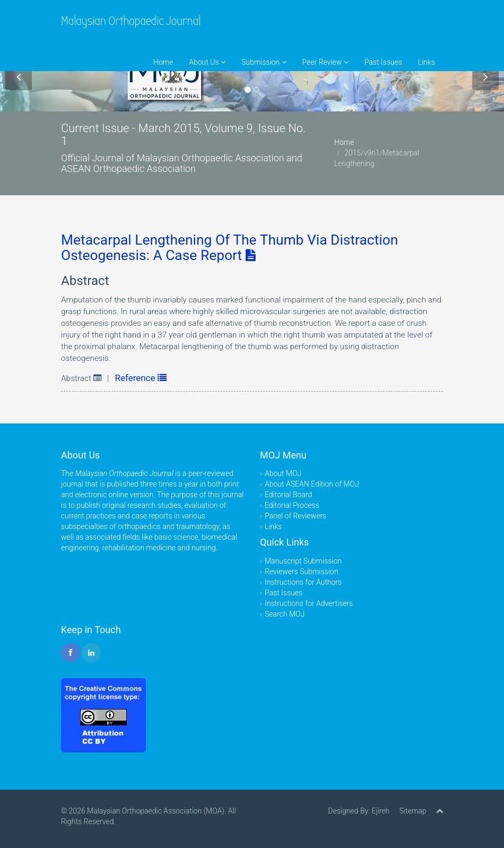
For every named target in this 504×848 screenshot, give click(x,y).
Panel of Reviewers (296, 516)
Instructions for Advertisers (309, 603)
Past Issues (383, 62)
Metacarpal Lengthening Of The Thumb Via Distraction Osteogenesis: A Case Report (229, 248)
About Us (207, 62)
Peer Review (325, 62)
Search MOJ (285, 614)
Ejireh (380, 811)
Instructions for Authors (303, 582)
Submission (264, 62)
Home (163, 62)
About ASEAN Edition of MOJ (312, 484)
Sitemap (413, 811)
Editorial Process (292, 505)
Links (427, 62)
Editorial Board (288, 495)
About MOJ (283, 473)
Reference (141, 378)
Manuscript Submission (303, 561)
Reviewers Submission (301, 572)
